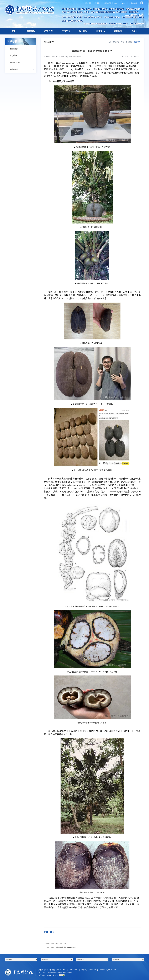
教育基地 (118, 31)
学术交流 (66, 31)
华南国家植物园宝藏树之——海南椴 (63, 947)
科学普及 (129, 42)
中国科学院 (133, 3)
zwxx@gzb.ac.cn (52, 975)
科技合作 (48, 31)
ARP (116, 3)
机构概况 (31, 31)
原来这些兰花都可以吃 (59, 943)
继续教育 (108, 3)
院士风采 (83, 31)
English (123, 3)
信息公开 (135, 31)
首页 (14, 31)
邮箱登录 (88, 3)
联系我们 (98, 3)
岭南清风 (101, 31)
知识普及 (137, 42)
